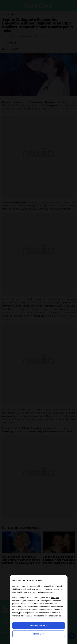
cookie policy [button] (48, 592)
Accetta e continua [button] (38, 626)
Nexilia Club (38, 634)
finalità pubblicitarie (41, 613)
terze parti (55, 598)
